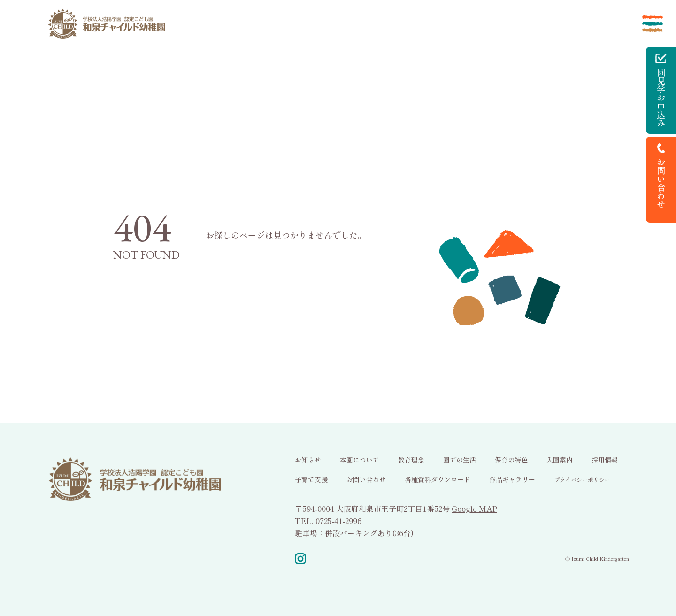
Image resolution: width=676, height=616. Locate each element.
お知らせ (308, 460)
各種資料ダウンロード (438, 479)
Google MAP (474, 508)
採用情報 (605, 460)
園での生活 (460, 460)
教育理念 (411, 460)
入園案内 (560, 460)
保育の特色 (511, 460)
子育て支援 (311, 479)
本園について (360, 460)
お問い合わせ (366, 479)
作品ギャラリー (512, 479)
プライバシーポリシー (582, 480)
